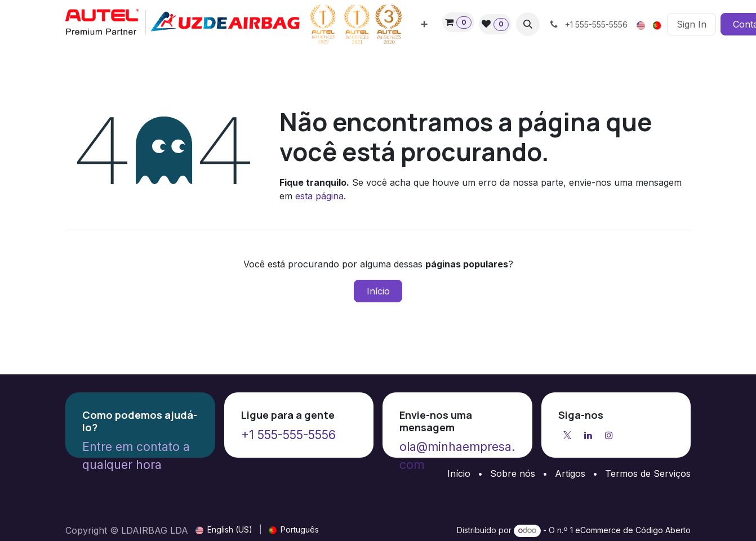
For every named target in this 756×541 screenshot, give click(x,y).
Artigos (570, 473)
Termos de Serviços (648, 473)
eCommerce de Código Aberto (633, 530)
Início (378, 291)
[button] (528, 24)
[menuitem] (424, 24)
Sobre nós (513, 473)
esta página (319, 196)
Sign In (691, 24)
